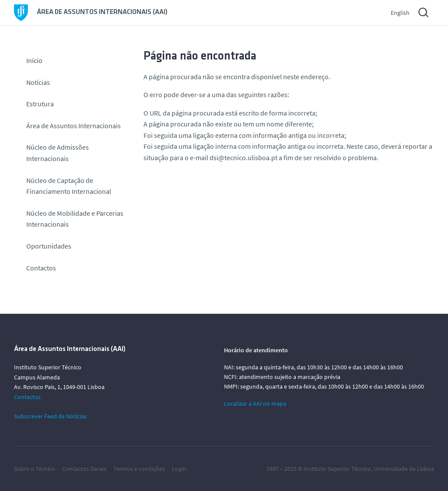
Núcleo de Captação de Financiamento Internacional (69, 186)
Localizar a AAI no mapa (255, 403)
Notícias (38, 82)
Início (34, 60)
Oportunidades (49, 246)
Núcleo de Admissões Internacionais (58, 153)
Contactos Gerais (84, 469)
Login (179, 469)
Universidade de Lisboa (404, 469)
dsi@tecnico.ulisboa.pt (243, 158)
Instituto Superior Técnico (337, 469)
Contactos (41, 268)
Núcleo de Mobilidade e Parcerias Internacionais (75, 219)
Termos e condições (139, 469)
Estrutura (40, 104)
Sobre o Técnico (35, 469)
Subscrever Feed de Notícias (50, 416)
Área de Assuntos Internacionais (73, 126)
